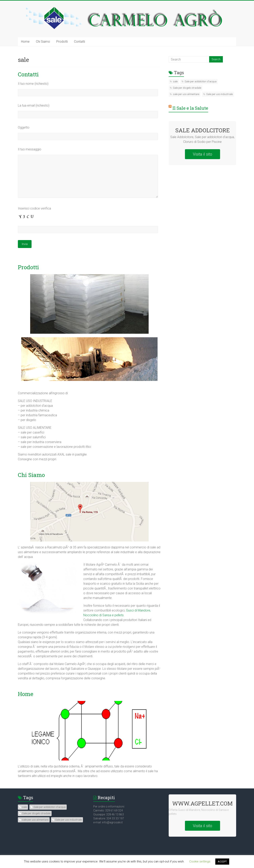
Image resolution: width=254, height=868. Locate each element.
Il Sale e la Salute (190, 108)
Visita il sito (203, 154)
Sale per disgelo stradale (187, 88)
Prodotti (62, 42)
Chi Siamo (43, 42)
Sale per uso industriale (219, 94)
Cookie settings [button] (200, 861)
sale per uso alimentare (186, 94)
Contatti (79, 42)
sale (175, 81)
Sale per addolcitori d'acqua (201, 81)
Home (25, 42)
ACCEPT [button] (222, 862)
